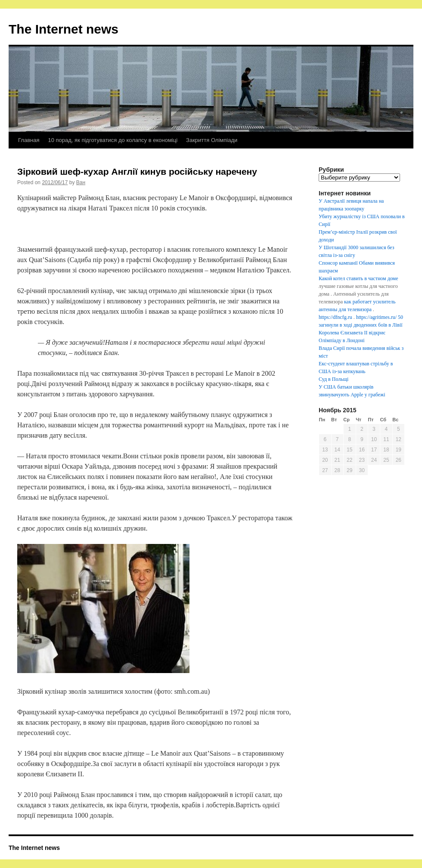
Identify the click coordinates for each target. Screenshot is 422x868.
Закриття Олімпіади (212, 140)
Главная (29, 140)
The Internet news (64, 29)
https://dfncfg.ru (335, 317)
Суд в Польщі (334, 379)
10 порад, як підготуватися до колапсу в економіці (113, 140)
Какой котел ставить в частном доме (358, 278)
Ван (81, 182)
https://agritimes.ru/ (376, 317)
